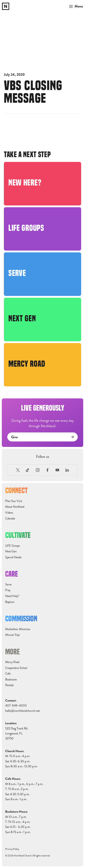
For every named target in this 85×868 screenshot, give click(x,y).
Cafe (8, 674)
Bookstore (11, 680)
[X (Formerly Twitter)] (18, 470)
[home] (6, 6)
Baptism (10, 602)
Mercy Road (12, 662)
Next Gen (11, 551)
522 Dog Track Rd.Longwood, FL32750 (17, 734)
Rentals (10, 685)
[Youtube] (57, 470)
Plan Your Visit (14, 501)
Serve (8, 585)
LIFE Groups (13, 546)
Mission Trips (13, 635)
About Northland (15, 507)
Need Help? (12, 596)
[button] (75, 6)
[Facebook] (48, 470)
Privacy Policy (12, 849)
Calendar (10, 519)
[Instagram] (38, 470)
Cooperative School (16, 668)
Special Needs (13, 557)
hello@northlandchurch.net (23, 711)
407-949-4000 (16, 706)
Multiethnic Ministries (18, 629)
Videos (9, 513)
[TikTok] (28, 470)
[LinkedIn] (67, 470)
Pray (8, 590)
